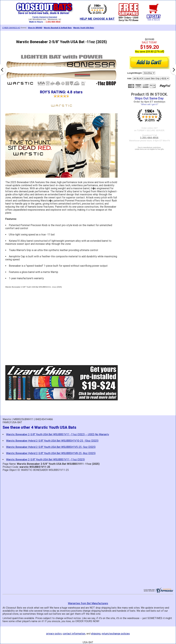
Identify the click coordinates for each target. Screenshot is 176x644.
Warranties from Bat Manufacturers (88, 603)
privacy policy (54, 634)
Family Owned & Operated (45, 17)
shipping (96, 634)
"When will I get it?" (149, 104)
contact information (74, 634)
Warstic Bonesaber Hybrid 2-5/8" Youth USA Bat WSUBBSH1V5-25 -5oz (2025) (51, 447)
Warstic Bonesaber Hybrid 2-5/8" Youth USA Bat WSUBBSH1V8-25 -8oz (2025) (51, 453)
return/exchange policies (116, 634)
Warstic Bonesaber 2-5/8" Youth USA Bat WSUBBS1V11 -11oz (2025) (45, 460)
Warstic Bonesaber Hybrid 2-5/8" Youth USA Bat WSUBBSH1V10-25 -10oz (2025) (52, 441)
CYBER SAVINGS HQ (11, 28)
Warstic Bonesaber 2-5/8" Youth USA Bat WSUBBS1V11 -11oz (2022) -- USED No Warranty (58, 434)
